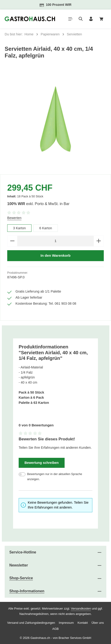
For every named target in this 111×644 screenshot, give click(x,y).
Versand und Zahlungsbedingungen (31, 623)
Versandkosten (81, 609)
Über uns (98, 623)
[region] (55, 119)
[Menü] (70, 19)
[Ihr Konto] (91, 19)
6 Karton (46, 228)
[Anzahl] (55, 241)
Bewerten (14, 218)
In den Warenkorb (55, 256)
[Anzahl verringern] (12, 241)
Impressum (66, 623)
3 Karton (19, 228)
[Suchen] (81, 19)
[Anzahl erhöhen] (99, 241)
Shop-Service (21, 578)
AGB (55, 629)
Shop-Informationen (27, 591)
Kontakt (83, 623)
